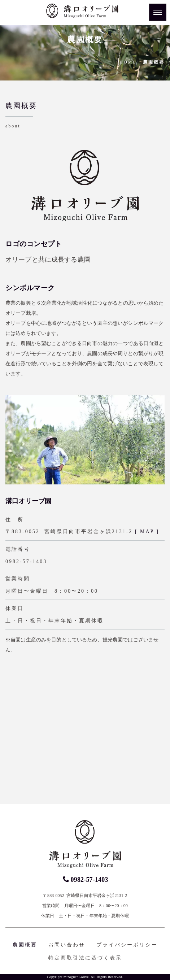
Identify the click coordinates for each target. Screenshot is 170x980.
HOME (128, 62)
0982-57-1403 (85, 880)
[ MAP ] (147, 532)
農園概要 (25, 945)
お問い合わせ (67, 945)
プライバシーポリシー (127, 945)
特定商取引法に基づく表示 (85, 958)
